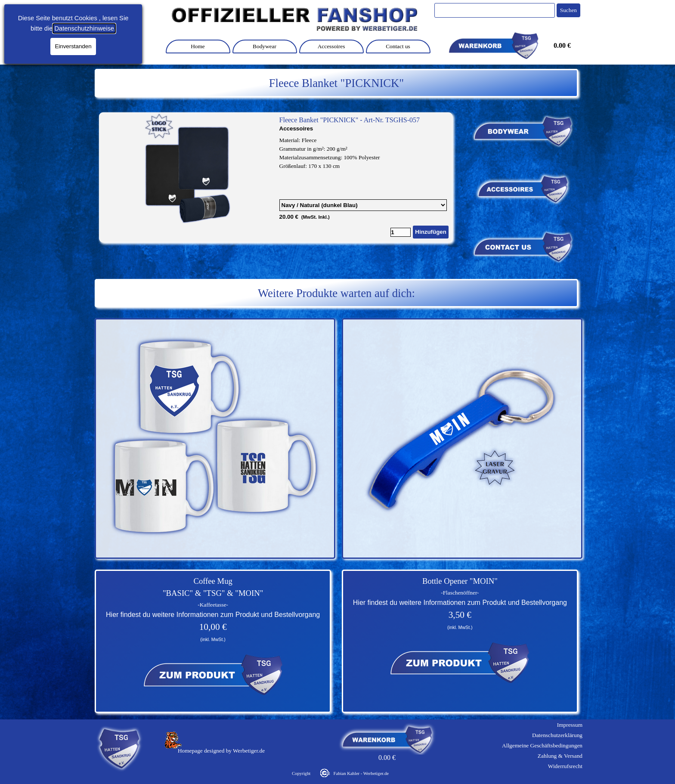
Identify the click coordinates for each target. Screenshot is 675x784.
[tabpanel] (336, 83)
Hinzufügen (431, 232)
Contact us (398, 46)
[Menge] (401, 232)
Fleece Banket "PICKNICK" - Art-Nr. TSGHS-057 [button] (350, 120)
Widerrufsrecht (565, 766)
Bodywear (265, 46)
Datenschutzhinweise (84, 28)
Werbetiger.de (249, 751)
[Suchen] (495, 10)
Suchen (568, 10)
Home (198, 46)
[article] (276, 177)
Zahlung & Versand (560, 756)
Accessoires (331, 46)
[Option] (363, 205)
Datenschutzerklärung (557, 735)
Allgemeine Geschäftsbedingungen (542, 745)
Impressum (570, 725)
